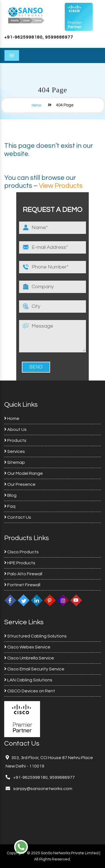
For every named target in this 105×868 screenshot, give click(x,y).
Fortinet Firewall (22, 585)
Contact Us (18, 517)
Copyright (16, 853)
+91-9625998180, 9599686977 (39, 37)
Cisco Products (21, 552)
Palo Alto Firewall (23, 574)
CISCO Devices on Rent (30, 691)
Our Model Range (24, 473)
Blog (10, 495)
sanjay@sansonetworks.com (42, 789)
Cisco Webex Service (27, 647)
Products (15, 440)
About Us (15, 429)
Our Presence (20, 484)
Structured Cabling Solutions (35, 636)
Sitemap (15, 462)
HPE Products (20, 563)
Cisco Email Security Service (34, 669)
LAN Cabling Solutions (28, 680)
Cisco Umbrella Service (29, 658)
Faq (10, 506)
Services (15, 451)
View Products (61, 186)
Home (36, 105)
